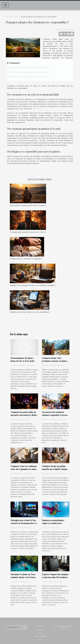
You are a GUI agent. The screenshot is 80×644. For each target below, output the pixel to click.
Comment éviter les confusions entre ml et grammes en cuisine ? (24, 469)
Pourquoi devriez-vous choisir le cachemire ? (26, 259)
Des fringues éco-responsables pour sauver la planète (29, 77)
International (40, 630)
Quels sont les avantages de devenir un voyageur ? (28, 205)
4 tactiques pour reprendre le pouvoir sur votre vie (28, 232)
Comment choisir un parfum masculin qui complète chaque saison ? (55, 469)
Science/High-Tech (40, 636)
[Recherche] (14, 627)
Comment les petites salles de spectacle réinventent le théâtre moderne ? (24, 415)
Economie (40, 626)
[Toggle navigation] (5, 5)
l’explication (37, 109)
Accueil (8, 17)
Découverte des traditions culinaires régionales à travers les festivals (55, 415)
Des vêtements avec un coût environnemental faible (29, 68)
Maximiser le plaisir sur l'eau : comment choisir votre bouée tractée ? (23, 577)
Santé (40, 633)
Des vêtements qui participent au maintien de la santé (30, 72)
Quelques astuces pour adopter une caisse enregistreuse (30, 312)
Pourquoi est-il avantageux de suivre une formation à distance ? (33, 285)
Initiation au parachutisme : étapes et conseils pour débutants (53, 523)
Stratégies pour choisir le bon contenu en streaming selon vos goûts (24, 523)
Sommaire (15, 63)
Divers (16, 17)
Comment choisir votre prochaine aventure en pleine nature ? (54, 361)
